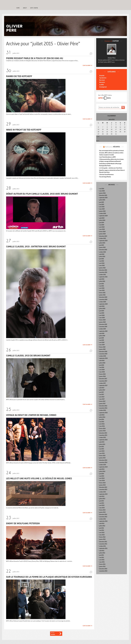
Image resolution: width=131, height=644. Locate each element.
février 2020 (102, 320)
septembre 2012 (103, 521)
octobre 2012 (103, 519)
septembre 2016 (103, 413)
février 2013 (102, 510)
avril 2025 (102, 207)
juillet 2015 (102, 444)
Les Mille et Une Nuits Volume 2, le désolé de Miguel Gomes (39, 478)
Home (18, 8)
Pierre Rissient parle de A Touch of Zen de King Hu (35, 58)
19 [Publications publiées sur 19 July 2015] (125, 129)
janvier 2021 (102, 295)
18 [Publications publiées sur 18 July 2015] (120, 129)
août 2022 (102, 254)
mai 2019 (102, 340)
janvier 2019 (102, 349)
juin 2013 (102, 501)
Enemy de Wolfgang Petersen (23, 523)
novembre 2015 (103, 435)
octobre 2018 (103, 356)
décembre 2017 (103, 379)
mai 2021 (102, 286)
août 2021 (102, 279)
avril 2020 (102, 315)
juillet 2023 (102, 243)
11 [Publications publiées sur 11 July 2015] (120, 127)
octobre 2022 (103, 252)
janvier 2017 (102, 404)
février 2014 (102, 483)
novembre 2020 (103, 300)
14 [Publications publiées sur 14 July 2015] (103, 129)
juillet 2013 (102, 499)
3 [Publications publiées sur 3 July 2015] (116, 125)
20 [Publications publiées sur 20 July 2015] (98, 132)
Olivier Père (112, 58)
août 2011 (102, 551)
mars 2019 (102, 345)
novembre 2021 (103, 272)
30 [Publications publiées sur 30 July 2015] (112, 134)
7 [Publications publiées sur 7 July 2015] (103, 127)
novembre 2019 (103, 327)
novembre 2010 (103, 571)
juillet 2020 (102, 309)
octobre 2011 (103, 546)
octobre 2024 (103, 213)
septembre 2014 (103, 467)
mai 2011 (102, 557)
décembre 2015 (103, 433)
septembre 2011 (103, 548)
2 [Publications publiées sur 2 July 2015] (112, 125)
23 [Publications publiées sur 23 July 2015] (112, 132)
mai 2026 (102, 189)
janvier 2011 (102, 566)
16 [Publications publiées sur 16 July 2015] (112, 129)
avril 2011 (102, 560)
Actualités (102, 76)
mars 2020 (102, 318)
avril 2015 (102, 451)
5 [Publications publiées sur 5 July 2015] (125, 125)
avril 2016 (102, 424)
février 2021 (102, 293)
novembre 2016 (103, 408)
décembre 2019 (103, 324)
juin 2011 (102, 555)
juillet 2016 (102, 417)
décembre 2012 (103, 514)
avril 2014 (102, 478)
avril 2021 (102, 288)
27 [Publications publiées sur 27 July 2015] (98, 134)
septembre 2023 (103, 241)
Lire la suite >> (87, 65)
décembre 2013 (103, 487)
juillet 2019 (102, 336)
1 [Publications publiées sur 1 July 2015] (107, 125)
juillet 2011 (102, 553)
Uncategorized (103, 87)
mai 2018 (102, 367)
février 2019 (102, 347)
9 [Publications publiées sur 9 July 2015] (112, 127)
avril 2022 (102, 263)
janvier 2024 (102, 234)
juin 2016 (102, 419)
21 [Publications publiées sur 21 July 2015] (103, 132)
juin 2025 (102, 202)
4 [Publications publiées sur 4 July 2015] (120, 125)
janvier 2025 (102, 211)
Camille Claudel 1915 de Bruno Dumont (28, 356)
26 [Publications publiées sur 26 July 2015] (125, 132)
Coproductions (103, 78)
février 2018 (102, 374)
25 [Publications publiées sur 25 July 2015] (120, 132)
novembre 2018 (103, 354)
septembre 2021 (103, 277)
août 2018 (102, 361)
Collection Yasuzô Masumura (106, 175)
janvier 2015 (102, 458)
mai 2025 (102, 204)
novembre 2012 (103, 517)
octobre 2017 (103, 383)
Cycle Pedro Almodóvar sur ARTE (107, 157)
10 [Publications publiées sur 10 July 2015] (116, 127)
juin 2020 (102, 311)
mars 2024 (102, 229)
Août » (98, 141)
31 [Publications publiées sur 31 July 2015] (116, 134)
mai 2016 (102, 422)
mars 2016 (102, 426)
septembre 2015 (103, 440)
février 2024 (102, 232)
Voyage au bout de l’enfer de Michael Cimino (31, 415)
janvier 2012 (102, 539)
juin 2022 (102, 259)
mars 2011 (102, 562)
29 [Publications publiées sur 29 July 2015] (107, 134)
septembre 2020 (103, 304)
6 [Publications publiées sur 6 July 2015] (98, 127)
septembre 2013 (103, 494)
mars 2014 (102, 481)
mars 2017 (102, 399)
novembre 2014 (103, 462)
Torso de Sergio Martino (105, 177)
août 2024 (102, 218)
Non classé (102, 80)
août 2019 (102, 333)
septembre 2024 (103, 216)
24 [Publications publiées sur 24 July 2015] (116, 132)
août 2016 (102, 415)
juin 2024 (102, 223)
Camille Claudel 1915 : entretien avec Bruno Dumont (36, 246)
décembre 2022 (103, 250)
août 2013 (102, 496)
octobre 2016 (103, 410)
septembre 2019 (103, 331)
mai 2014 (102, 476)
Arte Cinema (34, 8)
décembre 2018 (103, 352)
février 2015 (102, 456)
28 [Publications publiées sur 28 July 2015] (103, 134)
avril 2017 (102, 397)
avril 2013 (102, 505)
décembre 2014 (103, 460)
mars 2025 (102, 209)
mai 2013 (102, 503)
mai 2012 (102, 530)
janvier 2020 (102, 322)
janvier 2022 (102, 268)
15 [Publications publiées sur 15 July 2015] (107, 129)
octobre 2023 (103, 238)
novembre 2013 (103, 490)
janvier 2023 (102, 247)
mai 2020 (102, 313)
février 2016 (102, 428)
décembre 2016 (103, 406)
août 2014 (102, 469)
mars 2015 (102, 453)
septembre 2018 (103, 358)
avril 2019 (102, 342)
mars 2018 (102, 372)
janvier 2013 (102, 512)
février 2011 (102, 564)
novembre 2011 (103, 544)
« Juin (98, 136)
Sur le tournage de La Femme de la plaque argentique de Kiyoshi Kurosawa (49, 577)
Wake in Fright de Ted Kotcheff (24, 130)
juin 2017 (102, 392)
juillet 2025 (102, 200)
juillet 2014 (102, 471)
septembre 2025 (103, 198)
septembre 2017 (103, 385)
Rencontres (102, 82)
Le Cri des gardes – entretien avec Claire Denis (111, 168)
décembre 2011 (103, 542)
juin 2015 (102, 447)
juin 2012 (102, 528)
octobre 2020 (103, 302)
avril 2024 (102, 227)
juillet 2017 (102, 390)
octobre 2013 (103, 492)
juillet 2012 (102, 526)
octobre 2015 (103, 437)
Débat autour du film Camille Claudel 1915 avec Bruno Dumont (42, 194)
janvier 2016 (102, 431)
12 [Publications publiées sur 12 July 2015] (125, 127)
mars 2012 (102, 535)
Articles (55, 634)
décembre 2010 (103, 569)
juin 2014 (102, 474)
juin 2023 (102, 245)
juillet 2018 (102, 363)
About (25, 8)
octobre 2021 (103, 275)
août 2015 (102, 442)
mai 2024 (102, 225)
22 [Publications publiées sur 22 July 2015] (107, 132)
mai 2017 (102, 394)
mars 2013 (102, 508)
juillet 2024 (102, 220)
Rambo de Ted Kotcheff (19, 76)
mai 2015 (102, 449)
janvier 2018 (102, 376)
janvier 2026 (102, 193)
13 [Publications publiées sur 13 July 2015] (98, 129)
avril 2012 (102, 533)
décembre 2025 (103, 195)
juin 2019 (102, 338)
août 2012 (102, 523)
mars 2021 (102, 290)
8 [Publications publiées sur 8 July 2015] (107, 127)
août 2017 (102, 388)
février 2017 (102, 401)
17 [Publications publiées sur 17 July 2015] (116, 129)
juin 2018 (102, 365)
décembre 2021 (103, 270)
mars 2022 (102, 265)
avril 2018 (102, 370)
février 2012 (102, 537)
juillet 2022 (102, 256)
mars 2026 (102, 191)
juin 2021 (102, 284)
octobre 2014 (103, 465)
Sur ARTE (102, 85)
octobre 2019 (103, 329)
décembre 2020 (103, 297)
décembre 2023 (103, 236)
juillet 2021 (102, 281)
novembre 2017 (103, 381)
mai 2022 (102, 261)
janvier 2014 (102, 485)
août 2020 (102, 306)
